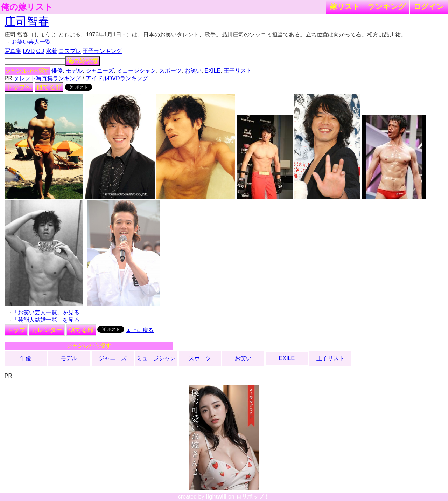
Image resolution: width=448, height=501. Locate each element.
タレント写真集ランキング (47, 78)
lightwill (216, 497)
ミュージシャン (136, 71)
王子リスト (238, 71)
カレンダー (47, 330)
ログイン (429, 6)
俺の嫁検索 (83, 61)
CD (40, 51)
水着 (51, 51)
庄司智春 (27, 21)
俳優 (57, 71)
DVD (29, 51)
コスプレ (70, 51)
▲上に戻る (140, 330)
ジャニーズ (100, 71)
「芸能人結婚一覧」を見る (46, 320)
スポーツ (170, 71)
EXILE (213, 71)
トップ (16, 330)
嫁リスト (345, 6)
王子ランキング (102, 51)
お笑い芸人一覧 (31, 42)
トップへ (19, 87)
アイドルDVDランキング (117, 78)
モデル (74, 71)
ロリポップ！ (253, 497)
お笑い (193, 71)
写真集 (13, 51)
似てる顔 (49, 87)
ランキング (387, 6)
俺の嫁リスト (27, 7)
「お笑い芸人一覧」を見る (46, 312)
